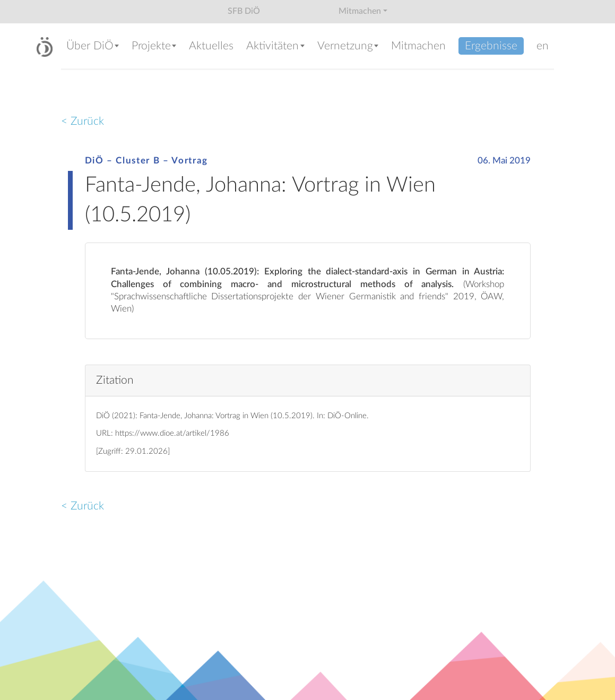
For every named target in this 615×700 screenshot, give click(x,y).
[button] (94, 47)
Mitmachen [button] (360, 11)
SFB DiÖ (244, 11)
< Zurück (83, 121)
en (543, 46)
